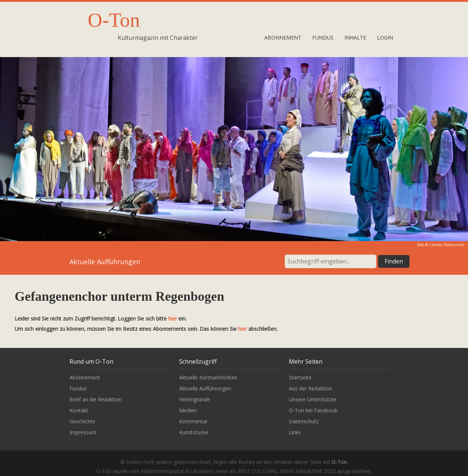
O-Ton (114, 20)
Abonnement (283, 38)
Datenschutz (304, 421)
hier (173, 318)
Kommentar (193, 421)
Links (295, 432)
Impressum (83, 432)
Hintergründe (195, 399)
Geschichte (82, 421)
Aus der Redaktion (310, 388)
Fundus (323, 38)
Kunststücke (194, 432)
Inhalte (355, 38)
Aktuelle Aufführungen (205, 388)
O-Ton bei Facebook (313, 410)
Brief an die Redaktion (96, 399)
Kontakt (79, 410)
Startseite (300, 377)
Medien (188, 410)
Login (385, 38)
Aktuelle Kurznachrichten (208, 377)
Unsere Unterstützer (313, 399)
